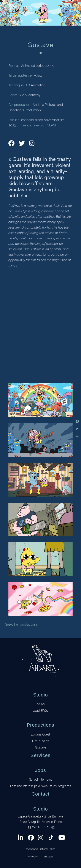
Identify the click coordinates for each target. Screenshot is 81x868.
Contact (40, 794)
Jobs (40, 770)
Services (40, 755)
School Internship (41, 780)
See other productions (21, 624)
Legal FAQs (40, 711)
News (41, 704)
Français (33, 857)
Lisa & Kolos (40, 741)
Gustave (41, 747)
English (48, 857)
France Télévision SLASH (39, 125)
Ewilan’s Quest (40, 734)
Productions (40, 725)
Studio (40, 695)
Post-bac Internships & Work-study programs (40, 786)
